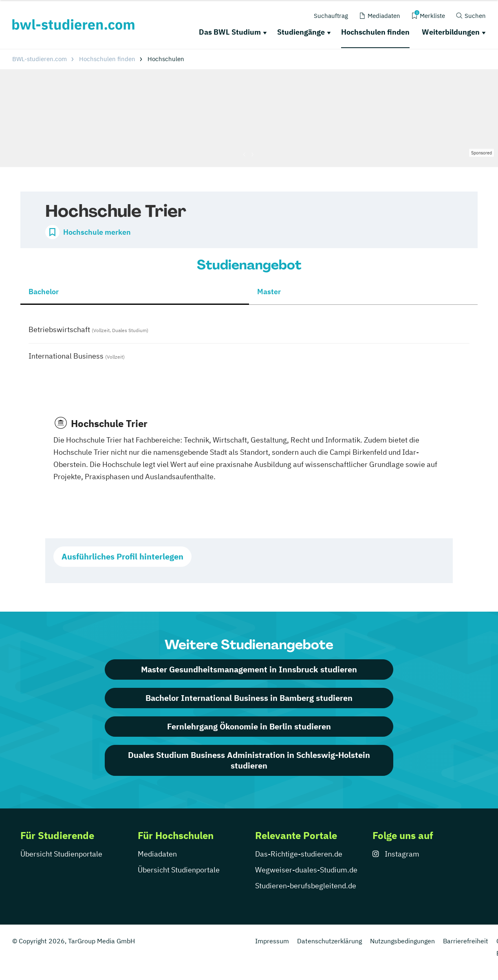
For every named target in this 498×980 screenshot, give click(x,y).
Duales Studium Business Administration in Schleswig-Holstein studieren (249, 760)
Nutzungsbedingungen (402, 941)
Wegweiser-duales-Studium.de (306, 870)
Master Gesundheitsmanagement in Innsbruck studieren (249, 669)
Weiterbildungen (451, 32)
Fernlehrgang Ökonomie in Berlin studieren (249, 726)
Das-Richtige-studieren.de (299, 854)
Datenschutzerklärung (329, 941)
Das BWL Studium (230, 32)
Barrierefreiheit (466, 941)
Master (269, 292)
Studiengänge (301, 32)
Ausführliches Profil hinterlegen (122, 556)
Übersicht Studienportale (61, 854)
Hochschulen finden (375, 32)
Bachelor (44, 292)
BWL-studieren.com (40, 59)
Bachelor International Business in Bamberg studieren (249, 698)
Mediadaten (157, 854)
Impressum (272, 941)
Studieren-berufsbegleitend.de (306, 886)
